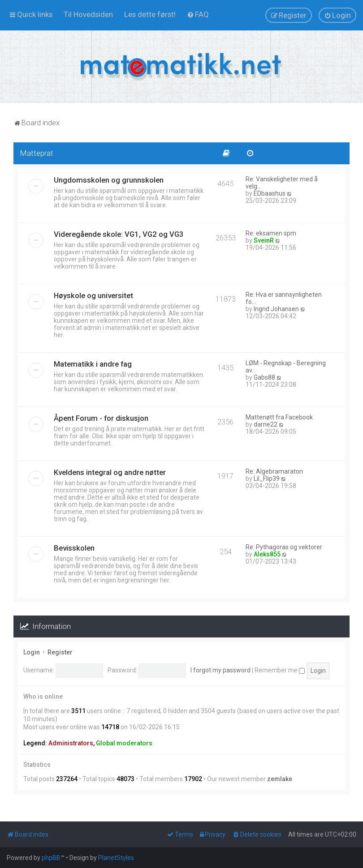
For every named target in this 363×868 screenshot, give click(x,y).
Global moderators (124, 743)
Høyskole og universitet (93, 295)
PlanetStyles (116, 858)
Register (60, 652)
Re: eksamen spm (271, 233)
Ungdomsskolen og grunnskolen (109, 180)
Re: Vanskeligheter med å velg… (282, 183)
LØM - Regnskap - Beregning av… (286, 367)
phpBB (51, 858)
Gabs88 (264, 377)
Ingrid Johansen (276, 309)
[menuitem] (88, 14)
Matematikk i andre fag (93, 364)
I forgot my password (220, 670)
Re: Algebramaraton (274, 471)
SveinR (264, 240)
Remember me (280, 670)
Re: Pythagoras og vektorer (284, 547)
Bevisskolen (74, 548)
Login (32, 652)
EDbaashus (270, 193)
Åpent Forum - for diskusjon (101, 418)
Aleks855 (267, 554)
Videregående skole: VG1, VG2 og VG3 (119, 234)
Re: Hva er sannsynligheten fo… (284, 298)
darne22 (266, 424)
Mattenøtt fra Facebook (279, 417)
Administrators (71, 743)
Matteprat (37, 153)
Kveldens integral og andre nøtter (110, 472)
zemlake (280, 779)
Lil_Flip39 (267, 479)
